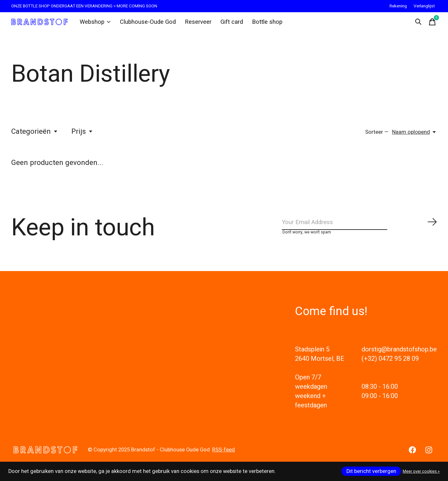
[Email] (360, 227)
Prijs (82, 135)
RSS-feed (224, 457)
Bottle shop (261, 24)
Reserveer (194, 24)
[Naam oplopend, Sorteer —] (414, 136)
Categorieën (35, 135)
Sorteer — (377, 136)
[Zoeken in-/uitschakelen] (416, 24)
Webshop (97, 24)
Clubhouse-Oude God (147, 24)
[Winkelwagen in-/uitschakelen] (430, 24)
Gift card (227, 24)
